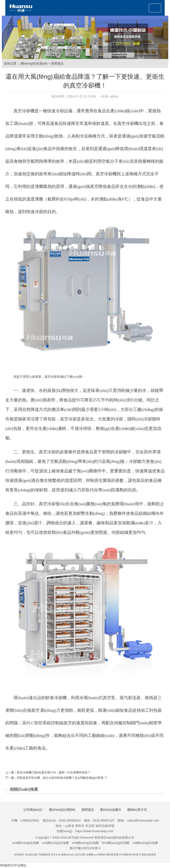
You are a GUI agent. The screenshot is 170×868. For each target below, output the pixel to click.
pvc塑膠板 (100, 855)
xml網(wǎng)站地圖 (26, 843)
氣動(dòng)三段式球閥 (73, 855)
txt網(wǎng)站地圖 (145, 843)
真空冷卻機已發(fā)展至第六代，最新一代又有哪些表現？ (54, 772)
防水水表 (56, 855)
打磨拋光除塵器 (148, 855)
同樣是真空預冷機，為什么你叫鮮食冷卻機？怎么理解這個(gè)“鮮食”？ (62, 778)
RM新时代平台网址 (13, 865)
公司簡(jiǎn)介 (33, 810)
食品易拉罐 (31, 855)
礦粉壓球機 (112, 855)
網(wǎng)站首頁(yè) (34, 63)
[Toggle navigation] (155, 8)
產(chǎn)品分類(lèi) (62, 810)
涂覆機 (90, 855)
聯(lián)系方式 (137, 810)
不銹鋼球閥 (44, 855)
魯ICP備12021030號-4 (85, 848)
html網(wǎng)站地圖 (116, 843)
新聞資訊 (57, 63)
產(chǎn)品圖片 (111, 810)
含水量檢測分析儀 (129, 855)
